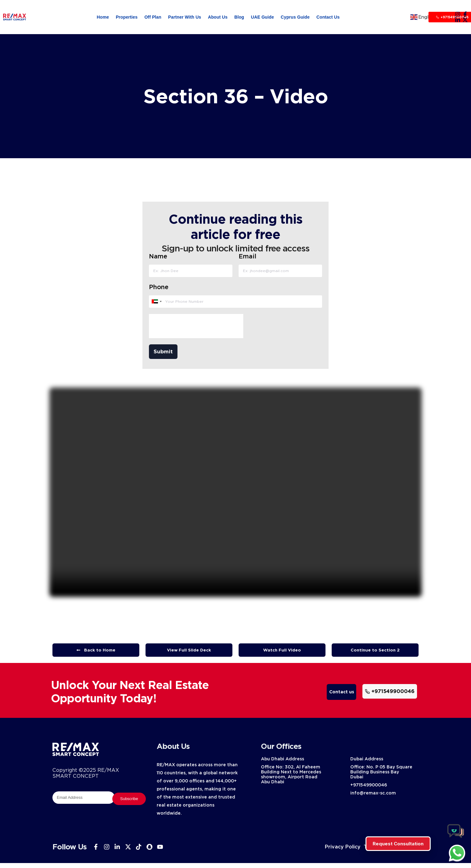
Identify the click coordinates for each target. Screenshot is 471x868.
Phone (158, 289)
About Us (218, 17)
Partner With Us (185, 17)
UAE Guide (262, 17)
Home (103, 17)
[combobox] (156, 304)
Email (247, 259)
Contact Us (328, 17)
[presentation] (196, 329)
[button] (189, 655)
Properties (127, 17)
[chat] (457, 853)
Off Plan (153, 17)
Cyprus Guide (295, 17)
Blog (239, 17)
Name (158, 259)
